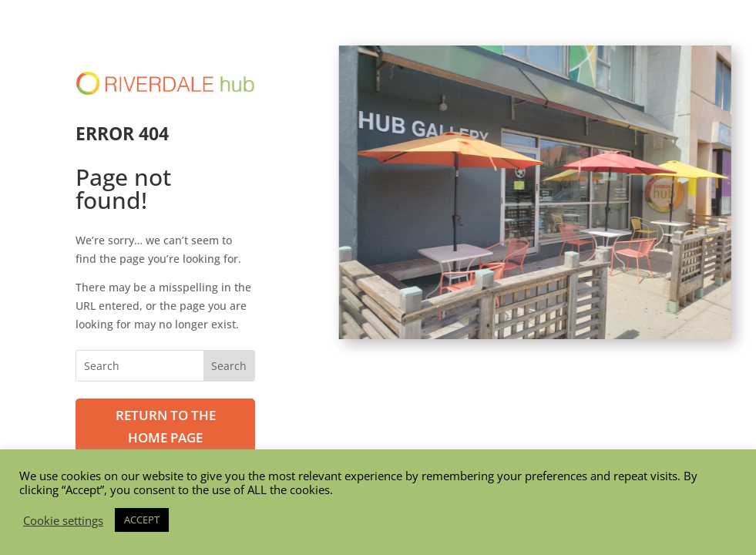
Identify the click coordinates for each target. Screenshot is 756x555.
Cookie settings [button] (63, 520)
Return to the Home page (166, 426)
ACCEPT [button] (142, 520)
